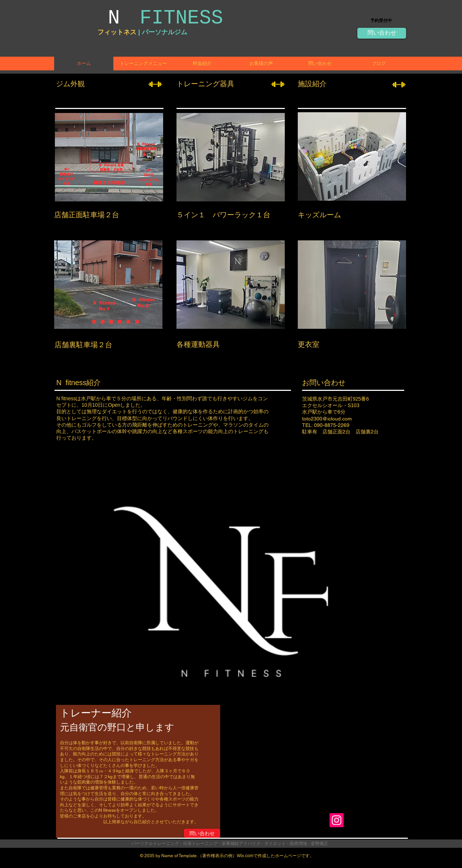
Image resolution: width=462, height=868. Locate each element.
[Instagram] (337, 820)
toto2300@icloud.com (327, 419)
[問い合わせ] (382, 33)
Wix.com (245, 856)
